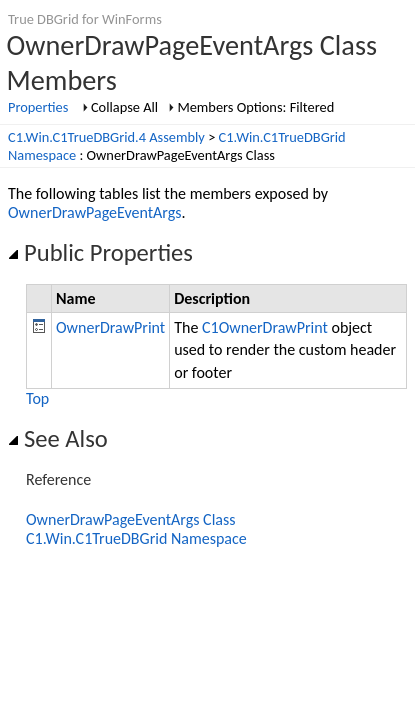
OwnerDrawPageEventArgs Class (131, 519)
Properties (38, 107)
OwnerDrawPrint (110, 327)
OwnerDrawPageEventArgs (95, 212)
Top (37, 398)
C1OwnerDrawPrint (265, 327)
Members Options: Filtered (255, 107)
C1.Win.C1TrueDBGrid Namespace (136, 538)
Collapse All (124, 107)
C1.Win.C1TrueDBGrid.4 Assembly (106, 137)
